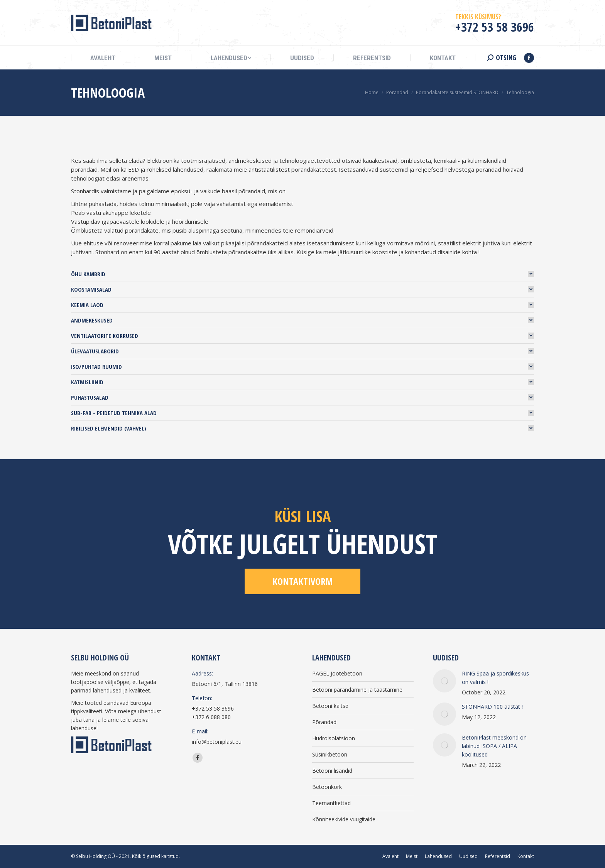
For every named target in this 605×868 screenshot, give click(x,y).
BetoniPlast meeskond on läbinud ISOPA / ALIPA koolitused (494, 746)
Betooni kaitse (330, 706)
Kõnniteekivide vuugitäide (344, 819)
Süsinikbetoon (330, 754)
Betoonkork (327, 787)
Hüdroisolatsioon (334, 738)
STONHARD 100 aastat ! (492, 707)
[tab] (302, 274)
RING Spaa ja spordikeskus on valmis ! (495, 678)
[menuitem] (103, 58)
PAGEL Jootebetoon (337, 673)
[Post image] (444, 681)
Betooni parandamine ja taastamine (357, 690)
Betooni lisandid (332, 771)
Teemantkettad (331, 803)
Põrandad (324, 722)
